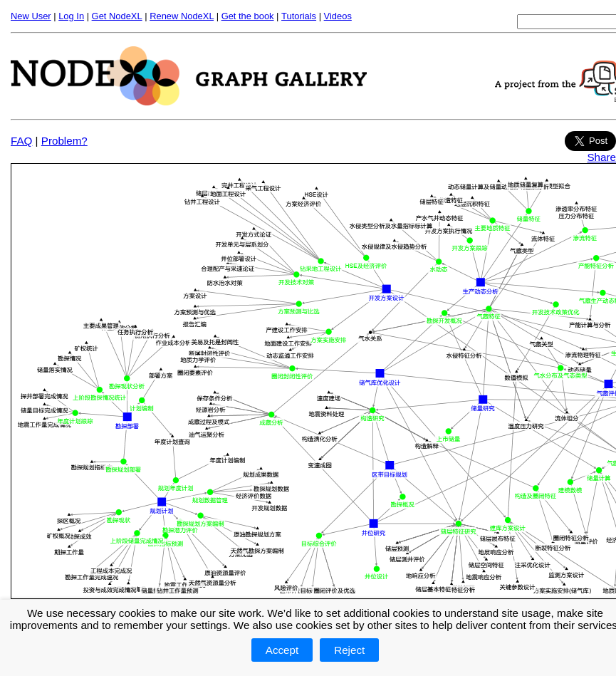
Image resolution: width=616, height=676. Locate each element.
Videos (338, 16)
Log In (71, 16)
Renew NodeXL (182, 16)
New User (31, 16)
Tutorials (299, 16)
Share (601, 157)
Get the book (248, 16)
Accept (282, 650)
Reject (349, 650)
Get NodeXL (117, 16)
